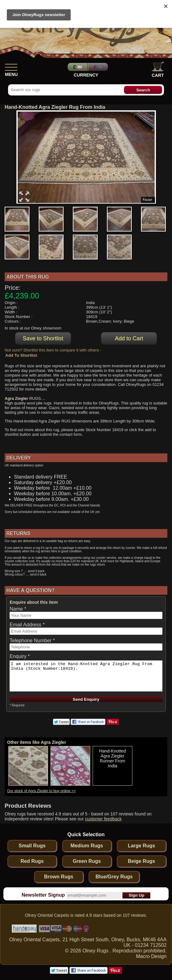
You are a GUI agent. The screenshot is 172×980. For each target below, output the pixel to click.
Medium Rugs (87, 846)
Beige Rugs (141, 861)
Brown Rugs (59, 877)
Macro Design (151, 956)
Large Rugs (141, 846)
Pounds (77, 67)
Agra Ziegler (16, 398)
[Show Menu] (11, 66)
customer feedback (103, 819)
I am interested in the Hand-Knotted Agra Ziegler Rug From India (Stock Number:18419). (86, 676)
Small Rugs (32, 846)
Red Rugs (32, 861)
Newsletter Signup (43, 895)
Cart (158, 70)
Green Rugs (87, 861)
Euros (99, 67)
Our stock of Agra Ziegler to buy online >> (41, 791)
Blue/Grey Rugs (114, 877)
